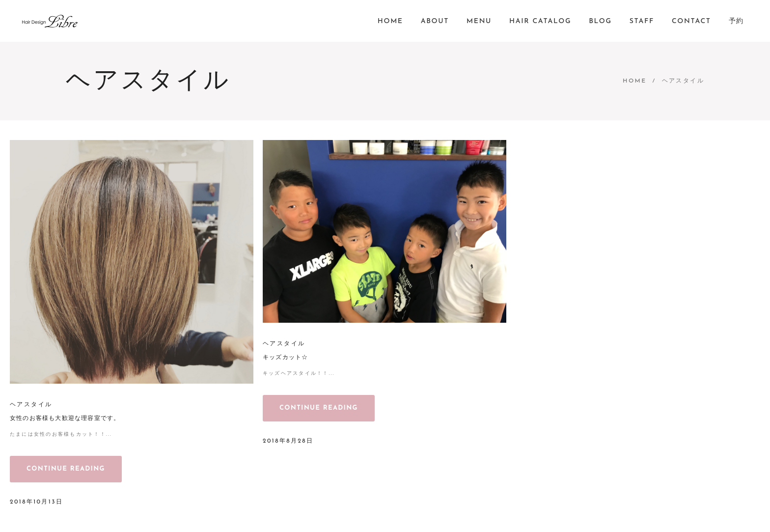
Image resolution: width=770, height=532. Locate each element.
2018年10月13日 (36, 502)
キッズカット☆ (285, 358)
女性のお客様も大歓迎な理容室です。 (65, 419)
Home (634, 81)
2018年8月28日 (288, 441)
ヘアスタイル (31, 405)
